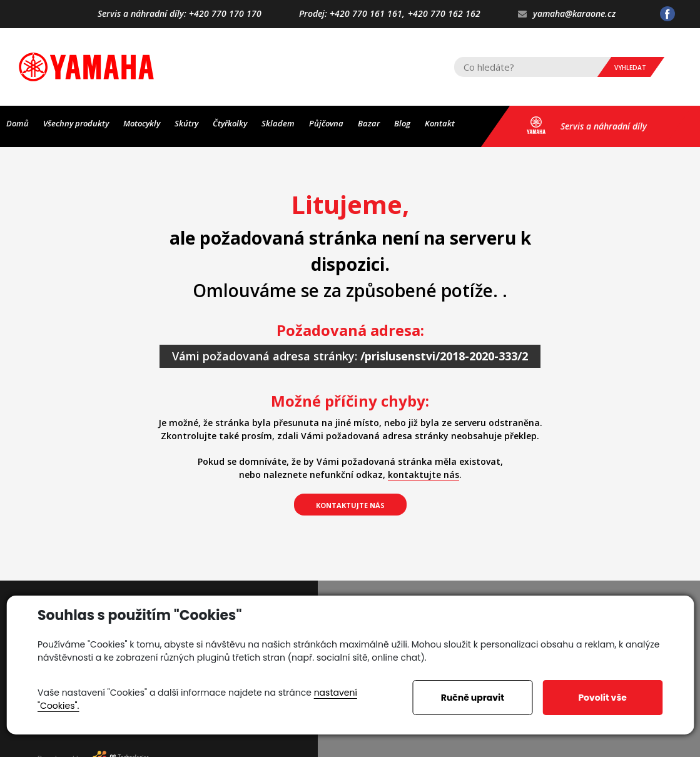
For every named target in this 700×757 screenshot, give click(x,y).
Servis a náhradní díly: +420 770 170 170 (180, 14)
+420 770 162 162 (444, 14)
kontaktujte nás (424, 475)
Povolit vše (602, 698)
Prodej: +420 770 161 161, (352, 14)
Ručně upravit (473, 698)
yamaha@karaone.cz (567, 14)
